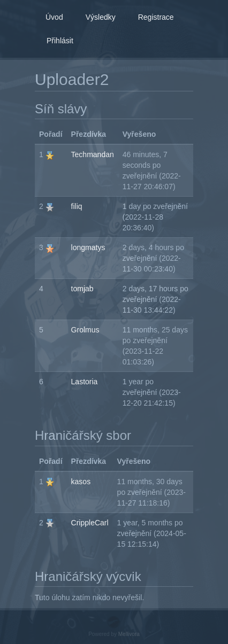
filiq (77, 206)
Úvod (54, 17)
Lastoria (85, 382)
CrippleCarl (90, 523)
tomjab (82, 289)
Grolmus (85, 330)
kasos (81, 482)
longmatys (88, 247)
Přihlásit (60, 41)
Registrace (156, 17)
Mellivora (129, 634)
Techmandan (93, 154)
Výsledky (101, 17)
